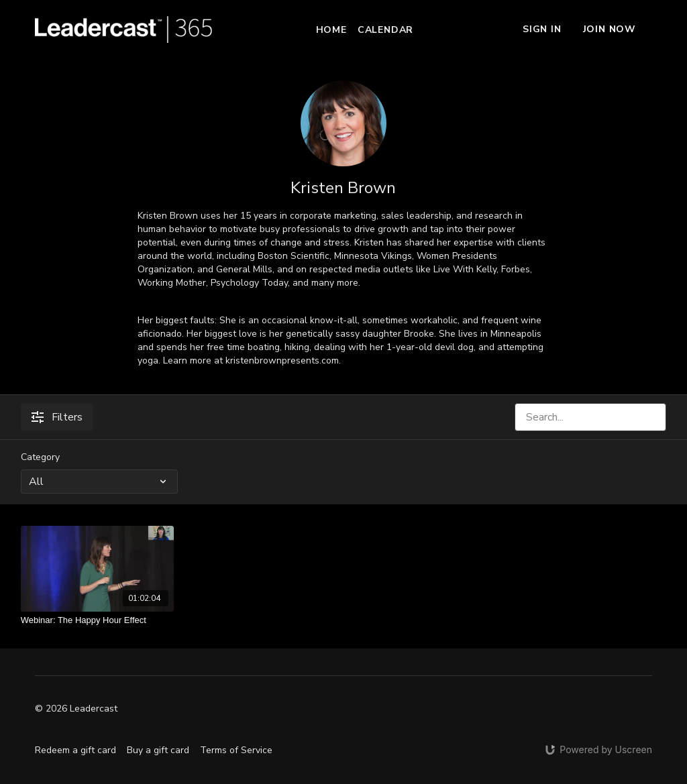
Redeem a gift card (75, 750)
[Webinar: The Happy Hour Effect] (98, 620)
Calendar (385, 30)
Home (331, 30)
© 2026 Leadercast (76, 709)
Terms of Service (236, 750)
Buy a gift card (158, 750)
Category (40, 457)
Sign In (542, 29)
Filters (57, 417)
